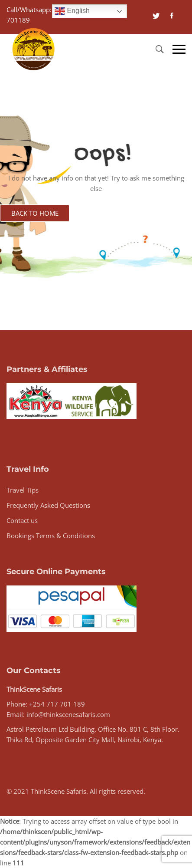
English (72, 11)
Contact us (22, 520)
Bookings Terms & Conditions (51, 536)
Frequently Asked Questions (48, 505)
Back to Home (35, 213)
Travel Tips (23, 490)
